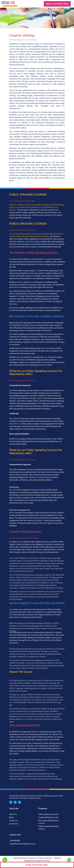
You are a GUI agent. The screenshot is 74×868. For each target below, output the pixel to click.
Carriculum (14, 824)
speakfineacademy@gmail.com (22, 844)
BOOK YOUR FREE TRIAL (57, 4)
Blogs (12, 817)
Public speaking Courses (48, 814)
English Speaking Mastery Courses (49, 828)
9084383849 (15, 841)
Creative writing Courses (48, 817)
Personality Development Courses (49, 822)
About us (13, 814)
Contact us (14, 821)
